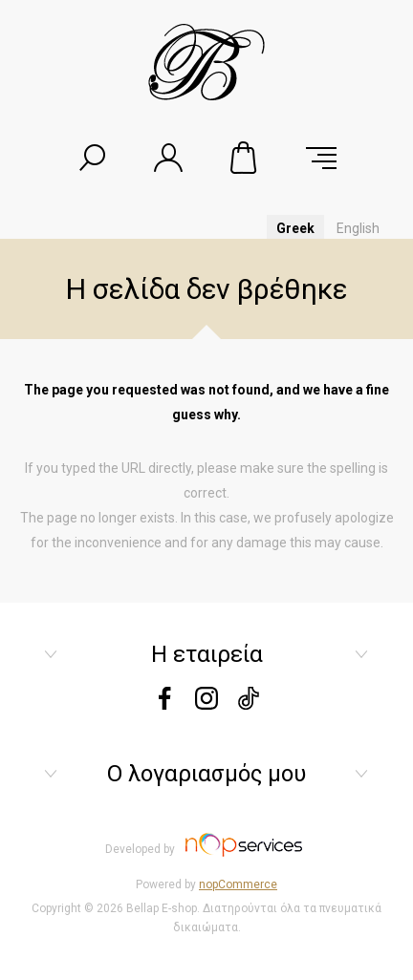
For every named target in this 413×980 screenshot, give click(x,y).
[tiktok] (249, 704)
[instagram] (206, 704)
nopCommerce (238, 884)
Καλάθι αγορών (245, 158)
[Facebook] (164, 704)
